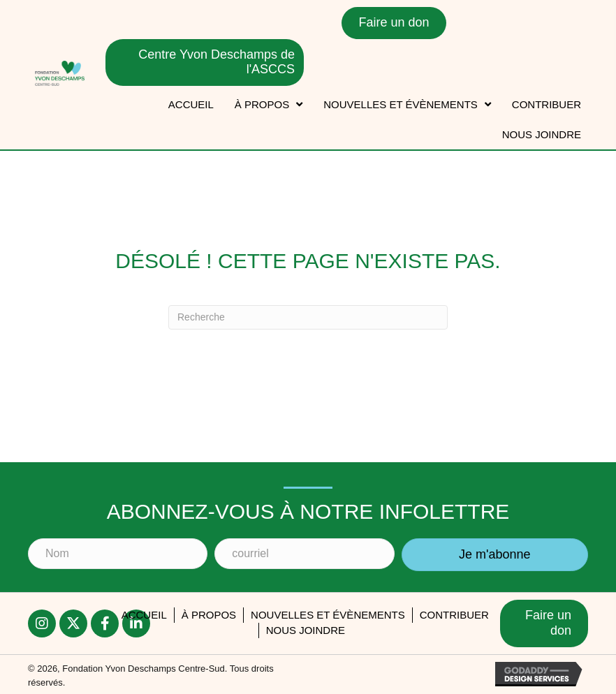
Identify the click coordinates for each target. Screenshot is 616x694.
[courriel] (304, 554)
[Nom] (118, 554)
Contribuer (454, 615)
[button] (495, 555)
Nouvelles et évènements (328, 615)
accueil (144, 615)
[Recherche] (308, 317)
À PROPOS (209, 615)
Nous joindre (306, 630)
